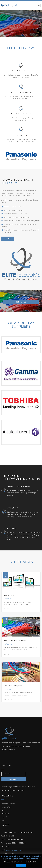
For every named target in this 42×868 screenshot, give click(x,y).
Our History (5, 814)
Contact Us (20, 302)
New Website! (9, 595)
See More (8, 239)
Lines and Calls (6, 807)
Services (10, 644)
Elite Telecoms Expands (13, 686)
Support (4, 817)
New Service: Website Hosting (15, 641)
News (9, 599)
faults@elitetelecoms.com (14, 850)
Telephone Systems (8, 804)
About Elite (5, 810)
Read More (8, 609)
